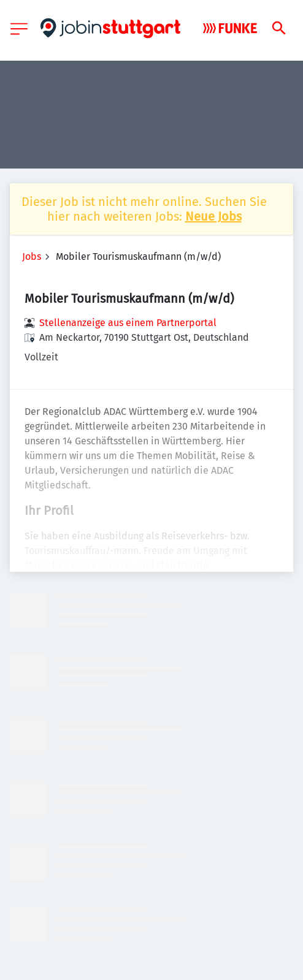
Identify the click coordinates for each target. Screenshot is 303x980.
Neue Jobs (213, 216)
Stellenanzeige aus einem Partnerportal (128, 323)
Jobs (32, 256)
